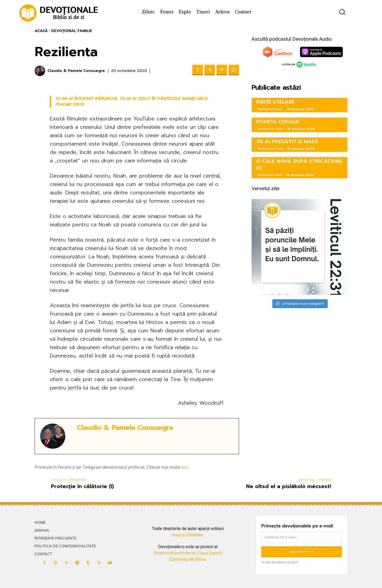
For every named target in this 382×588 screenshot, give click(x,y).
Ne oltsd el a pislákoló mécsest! (289, 486)
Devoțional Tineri (271, 129)
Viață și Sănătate (187, 535)
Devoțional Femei (270, 149)
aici (185, 467)
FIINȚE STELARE (275, 102)
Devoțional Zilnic (270, 175)
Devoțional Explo (270, 109)
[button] (342, 12)
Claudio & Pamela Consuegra (76, 71)
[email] (302, 537)
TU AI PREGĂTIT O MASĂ (287, 142)
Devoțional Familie (72, 31)
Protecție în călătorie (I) (82, 486)
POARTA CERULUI (278, 122)
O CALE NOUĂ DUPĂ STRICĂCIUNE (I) (299, 165)
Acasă (41, 31)
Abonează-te (302, 552)
